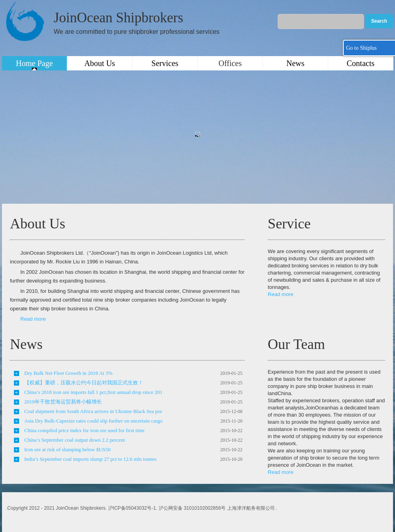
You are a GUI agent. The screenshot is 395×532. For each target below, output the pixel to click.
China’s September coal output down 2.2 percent (75, 440)
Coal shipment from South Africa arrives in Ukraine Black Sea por (93, 411)
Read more (33, 319)
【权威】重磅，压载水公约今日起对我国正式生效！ (84, 383)
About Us (100, 63)
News (296, 63)
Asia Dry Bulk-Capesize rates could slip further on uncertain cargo (93, 421)
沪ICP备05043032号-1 (132, 508)
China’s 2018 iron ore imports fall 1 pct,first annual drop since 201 (93, 392)
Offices (230, 63)
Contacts (361, 63)
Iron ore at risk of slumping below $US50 (67, 449)
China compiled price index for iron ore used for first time (85, 430)
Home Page (34, 63)
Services (165, 63)
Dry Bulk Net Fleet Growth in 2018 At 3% (68, 373)
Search (379, 21)
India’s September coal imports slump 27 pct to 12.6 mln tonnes (90, 459)
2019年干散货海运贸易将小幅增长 (63, 402)
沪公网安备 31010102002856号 (192, 508)
